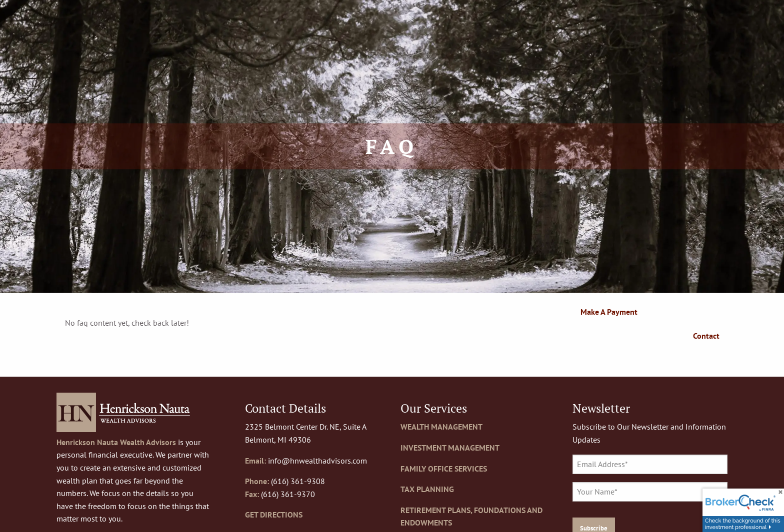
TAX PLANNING (427, 489)
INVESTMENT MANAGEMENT (450, 448)
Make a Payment (609, 312)
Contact (706, 336)
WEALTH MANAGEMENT (441, 427)
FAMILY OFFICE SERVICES (444, 469)
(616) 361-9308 (298, 481)
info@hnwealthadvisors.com (317, 461)
